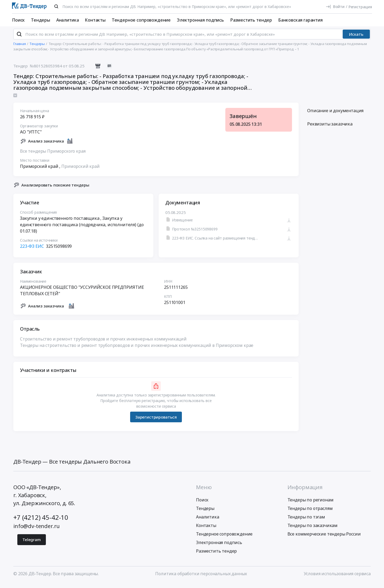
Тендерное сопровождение (141, 20)
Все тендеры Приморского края (53, 156)
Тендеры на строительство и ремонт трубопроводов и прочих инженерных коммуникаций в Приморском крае (137, 350)
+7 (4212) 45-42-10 (41, 522)
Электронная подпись (200, 20)
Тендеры (41, 20)
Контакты (95, 20)
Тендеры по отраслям (310, 513)
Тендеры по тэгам (306, 521)
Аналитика (68, 20)
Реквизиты (330, 128)
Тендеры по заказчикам (313, 530)
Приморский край (81, 171)
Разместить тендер (251, 20)
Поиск (18, 20)
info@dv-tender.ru (37, 531)
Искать (356, 39)
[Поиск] (56, 6)
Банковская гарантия (300, 20)
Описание (335, 115)
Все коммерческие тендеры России (324, 538)
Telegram (32, 544)
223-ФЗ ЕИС (32, 251)
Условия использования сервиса (337, 578)
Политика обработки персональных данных (201, 578)
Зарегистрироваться (156, 421)
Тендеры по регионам (311, 504)
